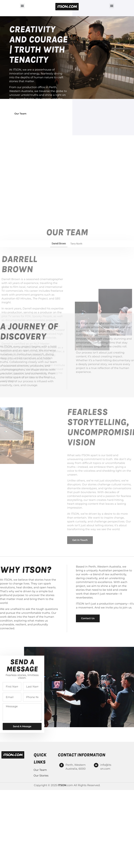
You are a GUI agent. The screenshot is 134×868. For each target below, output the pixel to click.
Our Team (40, 770)
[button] (22, 6)
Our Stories (41, 776)
